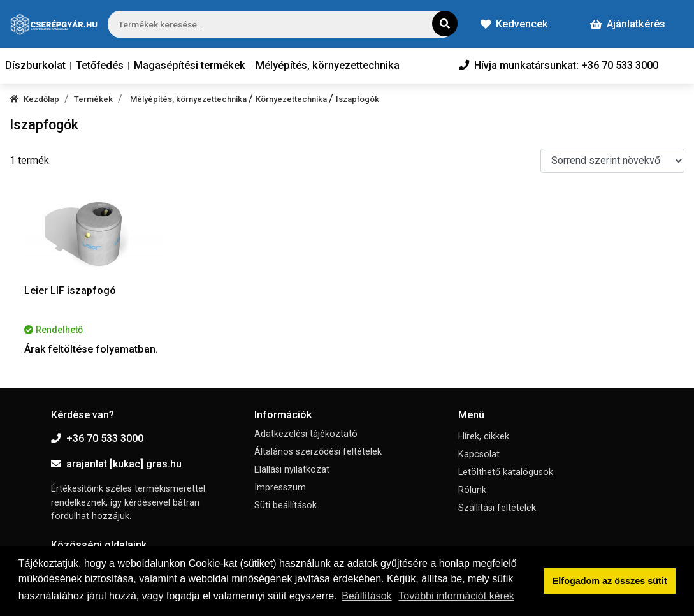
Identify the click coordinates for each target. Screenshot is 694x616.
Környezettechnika (292, 99)
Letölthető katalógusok (506, 472)
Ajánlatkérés (628, 24)
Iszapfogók (358, 99)
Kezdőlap (34, 99)
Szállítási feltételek (497, 508)
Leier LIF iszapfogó (70, 290)
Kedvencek (514, 24)
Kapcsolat (479, 454)
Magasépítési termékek (190, 65)
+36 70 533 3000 (97, 438)
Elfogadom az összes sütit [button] (610, 581)
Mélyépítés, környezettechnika (328, 65)
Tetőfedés (100, 65)
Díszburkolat (35, 65)
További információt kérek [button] (456, 596)
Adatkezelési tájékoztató (306, 434)
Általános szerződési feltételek (318, 452)
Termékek (93, 99)
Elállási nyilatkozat (292, 470)
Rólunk (472, 490)
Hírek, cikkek (484, 436)
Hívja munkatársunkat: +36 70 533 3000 (559, 65)
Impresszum (280, 488)
